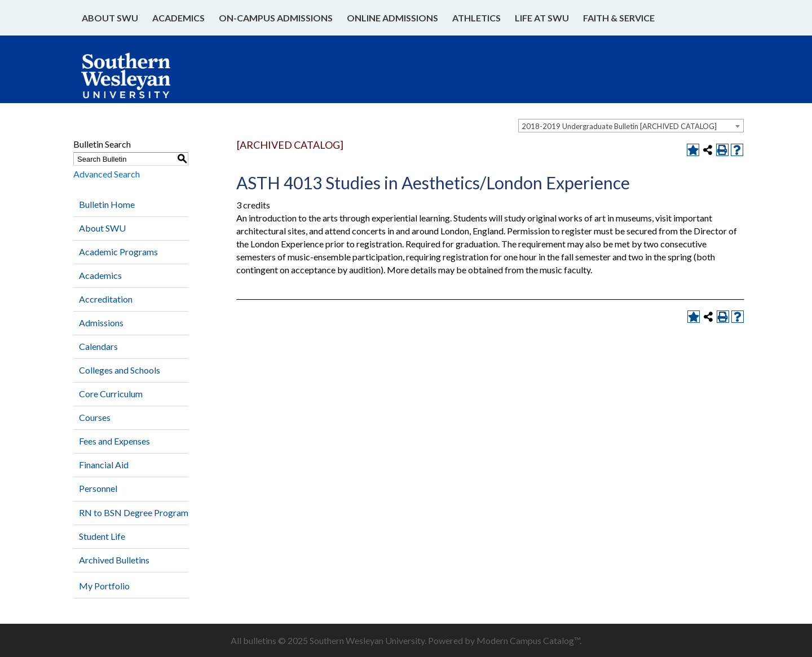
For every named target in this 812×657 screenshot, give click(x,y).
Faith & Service (619, 18)
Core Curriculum (111, 394)
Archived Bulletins (114, 560)
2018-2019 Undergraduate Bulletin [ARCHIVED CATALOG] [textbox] (619, 126)
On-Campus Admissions (276, 18)
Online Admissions (392, 18)
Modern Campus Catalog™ (528, 640)
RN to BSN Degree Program (134, 512)
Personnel (98, 488)
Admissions (101, 323)
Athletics (476, 18)
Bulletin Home (107, 204)
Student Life (102, 536)
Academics (178, 18)
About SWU (110, 18)
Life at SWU (542, 18)
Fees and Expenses (114, 441)
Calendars (98, 346)
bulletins (260, 640)
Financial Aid (104, 465)
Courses (95, 417)
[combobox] (631, 126)
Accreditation (106, 299)
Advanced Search (107, 174)
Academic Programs (118, 252)
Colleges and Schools (120, 370)
